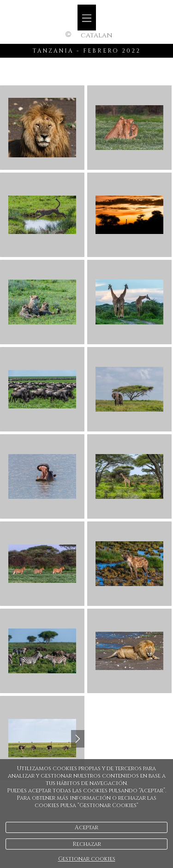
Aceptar (86, 827)
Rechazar (87, 844)
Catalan (97, 35)
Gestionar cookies (87, 859)
